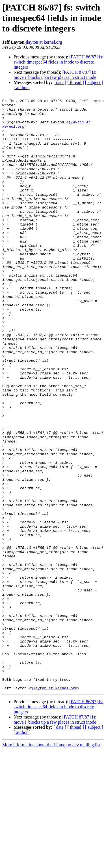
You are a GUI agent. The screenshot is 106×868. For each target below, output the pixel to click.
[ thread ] (76, 82)
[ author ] (22, 88)
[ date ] (60, 82)
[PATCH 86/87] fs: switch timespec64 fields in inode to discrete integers (59, 62)
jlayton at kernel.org (44, 42)
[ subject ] (94, 82)
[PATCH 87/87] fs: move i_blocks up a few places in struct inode (55, 75)
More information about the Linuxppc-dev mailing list (51, 863)
